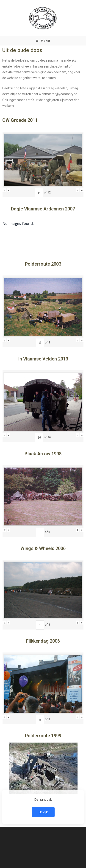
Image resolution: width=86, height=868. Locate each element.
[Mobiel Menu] (43, 41)
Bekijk (43, 812)
